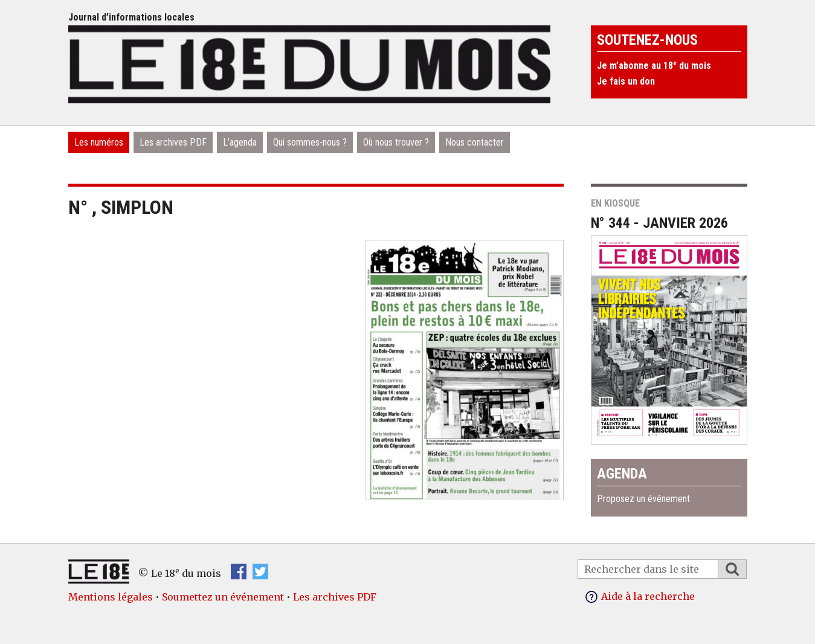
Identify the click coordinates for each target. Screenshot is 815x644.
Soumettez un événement (223, 597)
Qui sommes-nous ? (310, 142)
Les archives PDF (173, 142)
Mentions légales (111, 597)
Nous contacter (475, 142)
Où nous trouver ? (396, 142)
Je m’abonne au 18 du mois (654, 66)
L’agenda (240, 142)
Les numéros (99, 142)
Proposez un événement (643, 499)
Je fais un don (626, 81)
